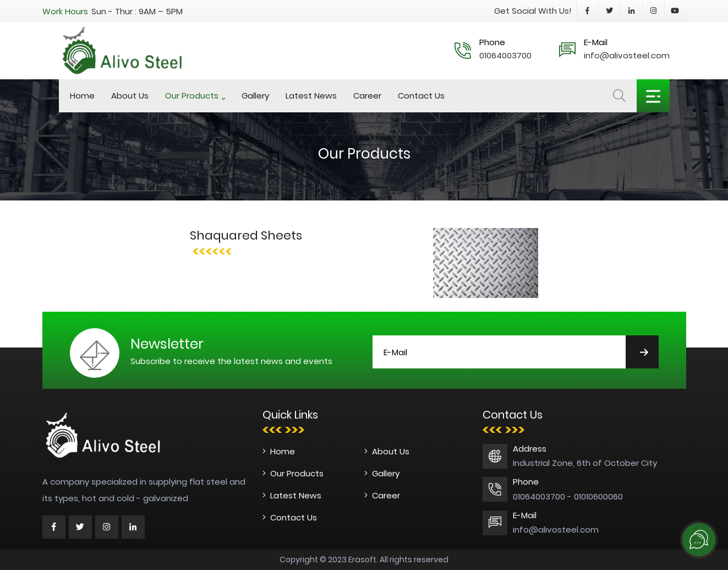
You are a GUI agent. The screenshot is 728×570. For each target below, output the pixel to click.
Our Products (192, 96)
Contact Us (421, 96)
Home (82, 96)
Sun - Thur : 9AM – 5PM (137, 11)
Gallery (255, 96)
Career (367, 96)
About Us (130, 96)
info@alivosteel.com (627, 55)
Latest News (311, 96)
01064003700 (505, 55)
